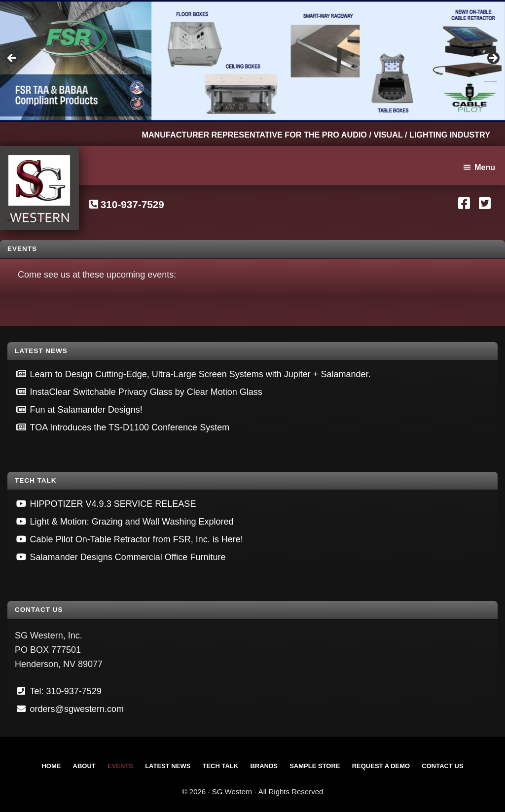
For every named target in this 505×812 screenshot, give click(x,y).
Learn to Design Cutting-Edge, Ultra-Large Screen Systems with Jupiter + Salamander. (200, 374)
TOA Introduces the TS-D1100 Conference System (130, 427)
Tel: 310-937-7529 (66, 691)
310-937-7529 (132, 204)
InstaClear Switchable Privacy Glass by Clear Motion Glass (146, 392)
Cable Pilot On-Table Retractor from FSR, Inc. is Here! (137, 539)
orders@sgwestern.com (77, 709)
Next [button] (493, 59)
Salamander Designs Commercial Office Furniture (128, 557)
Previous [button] (12, 59)
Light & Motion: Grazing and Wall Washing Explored (132, 522)
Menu (485, 167)
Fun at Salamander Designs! (86, 410)
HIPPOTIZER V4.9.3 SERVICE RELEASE (113, 504)
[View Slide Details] (252, 61)
